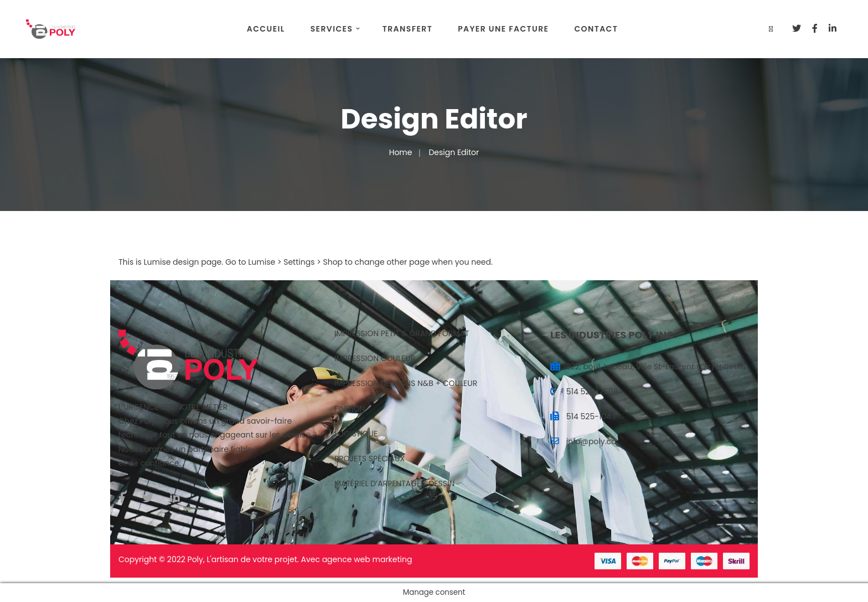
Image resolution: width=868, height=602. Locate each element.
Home (401, 152)
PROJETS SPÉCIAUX (370, 459)
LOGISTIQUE (356, 434)
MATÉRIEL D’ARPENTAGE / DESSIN (394, 483)
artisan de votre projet (254, 559)
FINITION (350, 409)
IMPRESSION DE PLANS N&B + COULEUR (406, 383)
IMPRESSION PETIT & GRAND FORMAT (402, 333)
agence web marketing (367, 559)
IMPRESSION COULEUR (375, 358)
